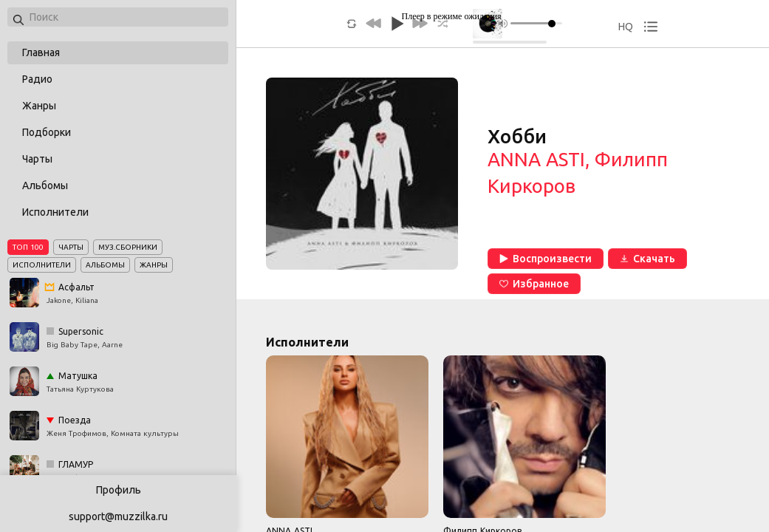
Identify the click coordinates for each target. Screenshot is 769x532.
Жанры (39, 106)
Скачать (647, 259)
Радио (37, 79)
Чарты (37, 159)
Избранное (534, 284)
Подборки (47, 132)
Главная (41, 52)
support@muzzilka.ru (118, 516)
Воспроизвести (546, 259)
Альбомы (45, 185)
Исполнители (55, 212)
